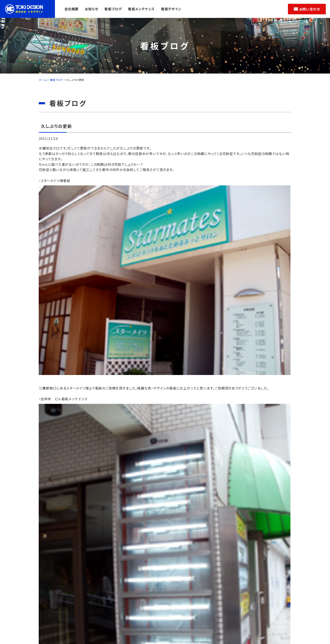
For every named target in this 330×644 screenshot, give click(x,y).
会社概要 (71, 9)
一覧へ (163, 432)
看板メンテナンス (141, 9)
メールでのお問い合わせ (154, 521)
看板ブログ (113, 9)
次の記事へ (278, 420)
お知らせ (91, 9)
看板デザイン (171, 9)
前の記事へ (52, 420)
